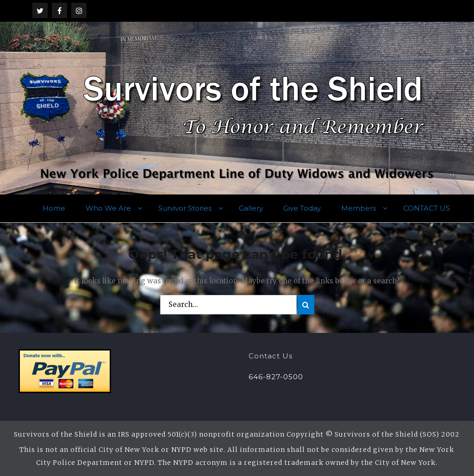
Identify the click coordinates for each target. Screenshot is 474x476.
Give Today (302, 208)
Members (359, 208)
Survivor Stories (185, 208)
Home (54, 208)
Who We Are (108, 208)
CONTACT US (427, 208)
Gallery (251, 208)
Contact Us (271, 356)
